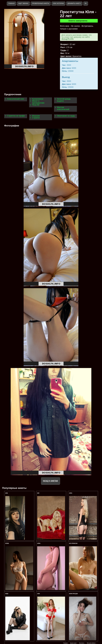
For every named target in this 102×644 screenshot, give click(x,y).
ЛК (86, 3)
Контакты (82, 643)
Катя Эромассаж (73, 543)
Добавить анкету (74, 3)
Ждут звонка (23, 3)
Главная (11, 3)
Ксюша (7, 543)
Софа (38, 594)
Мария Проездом (73, 594)
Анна (7, 493)
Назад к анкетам (50, 481)
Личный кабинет (91, 643)
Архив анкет (73, 643)
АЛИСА (71, 493)
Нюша (7, 594)
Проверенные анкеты (41, 3)
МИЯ (38, 493)
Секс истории (58, 3)
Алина (39, 543)
